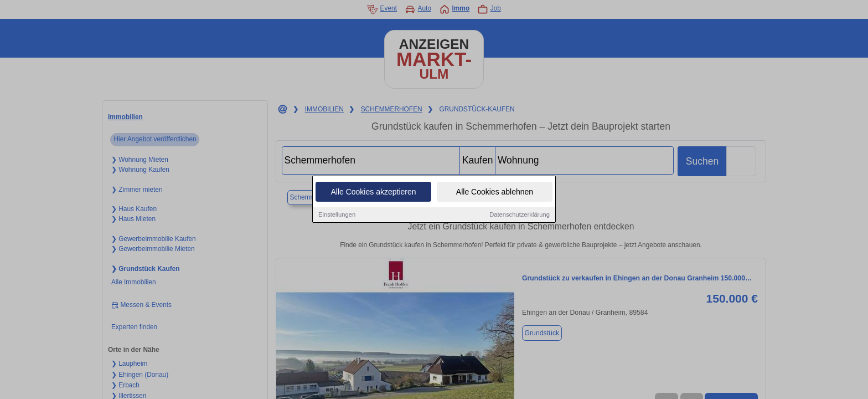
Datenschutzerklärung (520, 214)
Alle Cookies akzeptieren (373, 192)
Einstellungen (337, 214)
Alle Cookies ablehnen (495, 192)
